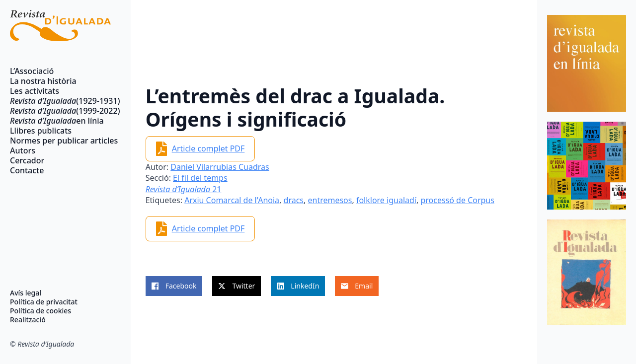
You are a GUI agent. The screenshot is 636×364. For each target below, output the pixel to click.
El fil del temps (200, 178)
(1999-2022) (60, 111)
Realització (28, 320)
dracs (294, 200)
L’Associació (32, 71)
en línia (57, 121)
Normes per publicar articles (60, 141)
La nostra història (43, 81)
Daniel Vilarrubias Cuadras (220, 167)
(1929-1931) (60, 101)
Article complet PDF (208, 148)
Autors (23, 150)
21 (184, 189)
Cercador (27, 160)
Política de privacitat (44, 302)
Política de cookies (40, 311)
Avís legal (26, 293)
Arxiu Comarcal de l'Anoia (232, 200)
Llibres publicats (41, 131)
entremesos (330, 200)
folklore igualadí (386, 200)
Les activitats (35, 91)
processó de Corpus (457, 200)
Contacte (27, 170)
